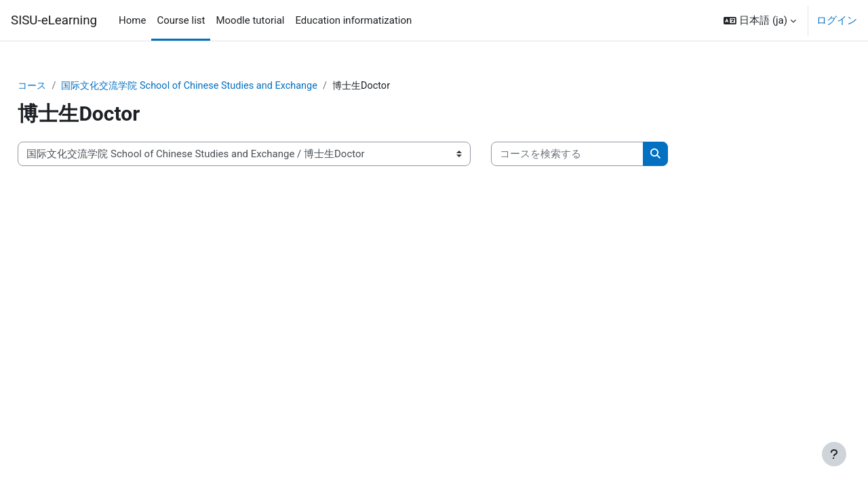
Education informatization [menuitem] (353, 20)
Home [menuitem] (132, 20)
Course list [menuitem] (181, 20)
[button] (760, 20)
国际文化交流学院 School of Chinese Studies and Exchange (228, 86)
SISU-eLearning (54, 20)
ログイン (837, 20)
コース (63, 86)
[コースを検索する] (598, 155)
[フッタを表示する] (834, 454)
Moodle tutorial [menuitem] (250, 20)
